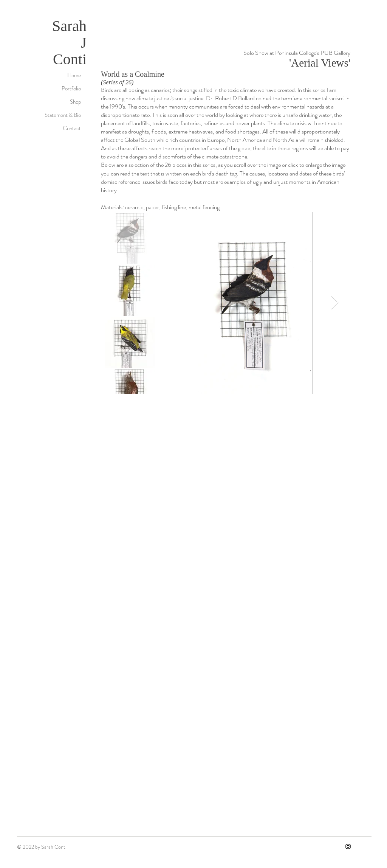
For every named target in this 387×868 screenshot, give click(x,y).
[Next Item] (335, 303)
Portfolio (71, 89)
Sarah (69, 26)
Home (74, 75)
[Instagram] (348, 846)
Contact (72, 128)
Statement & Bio (63, 115)
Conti (70, 59)
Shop (75, 102)
